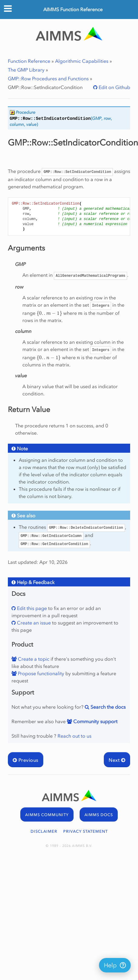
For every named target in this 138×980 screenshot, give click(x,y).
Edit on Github (114, 87)
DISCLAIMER (44, 831)
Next (117, 760)
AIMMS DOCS (99, 815)
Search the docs (107, 707)
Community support (95, 721)
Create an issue (33, 623)
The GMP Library (26, 70)
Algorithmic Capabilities (82, 61)
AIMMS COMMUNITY (47, 815)
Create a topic (33, 659)
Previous (26, 760)
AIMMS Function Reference (73, 9)
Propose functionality (40, 673)
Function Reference (29, 61)
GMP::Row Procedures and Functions (48, 78)
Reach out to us (74, 736)
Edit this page (31, 608)
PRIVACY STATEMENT (85, 831)
